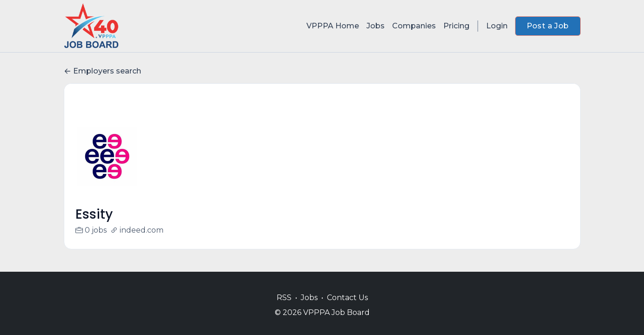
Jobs (376, 26)
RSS (284, 298)
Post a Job (548, 26)
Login (497, 26)
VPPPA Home (333, 26)
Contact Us (347, 298)
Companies (414, 26)
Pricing (456, 26)
